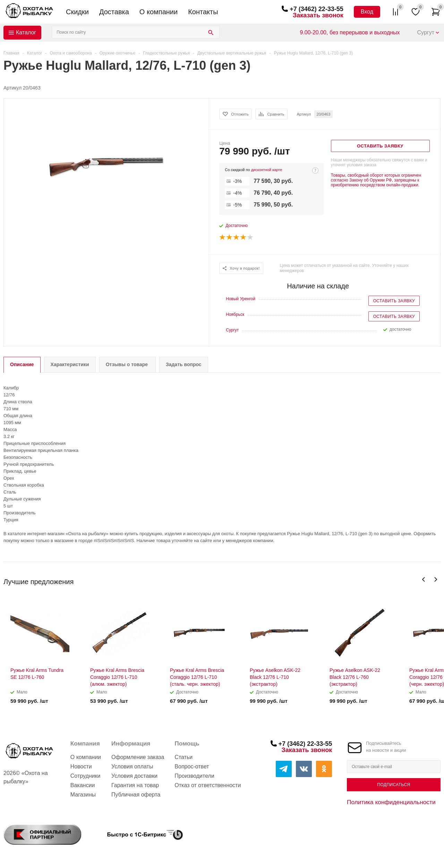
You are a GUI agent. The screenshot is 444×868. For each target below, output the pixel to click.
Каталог (26, 32)
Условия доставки (134, 776)
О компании (159, 12)
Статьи (183, 757)
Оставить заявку (394, 301)
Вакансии (83, 785)
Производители (194, 776)
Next (436, 579)
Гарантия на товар (135, 785)
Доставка (114, 12)
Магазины (83, 795)
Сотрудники (86, 776)
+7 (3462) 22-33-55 (317, 9)
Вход (367, 12)
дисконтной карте (267, 170)
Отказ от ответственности (208, 785)
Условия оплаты (132, 766)
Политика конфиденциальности (391, 802)
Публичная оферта (136, 795)
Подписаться (394, 785)
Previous (424, 579)
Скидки (77, 12)
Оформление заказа (138, 757)
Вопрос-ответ (192, 766)
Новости (81, 766)
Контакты (203, 12)
